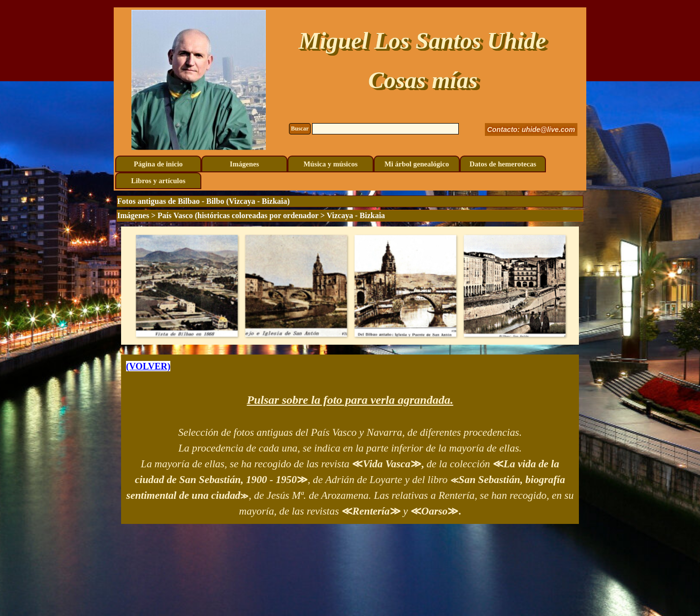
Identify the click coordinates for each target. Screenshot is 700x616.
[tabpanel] (350, 439)
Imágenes (244, 164)
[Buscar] (385, 129)
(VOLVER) (148, 366)
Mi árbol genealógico (417, 164)
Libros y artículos (158, 181)
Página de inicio (158, 164)
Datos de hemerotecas (503, 164)
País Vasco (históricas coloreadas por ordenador (238, 215)
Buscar (300, 129)
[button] (187, 286)
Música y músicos (331, 164)
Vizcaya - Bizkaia (356, 215)
